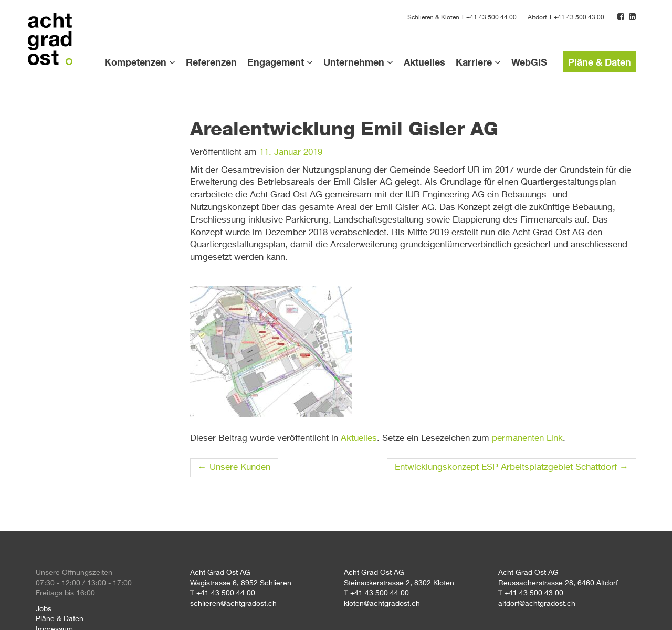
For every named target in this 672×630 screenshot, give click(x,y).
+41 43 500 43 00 (579, 18)
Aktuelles (424, 62)
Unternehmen (354, 62)
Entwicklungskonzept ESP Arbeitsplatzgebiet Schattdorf (512, 468)
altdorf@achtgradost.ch (537, 604)
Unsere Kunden (234, 468)
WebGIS (529, 62)
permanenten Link (527, 439)
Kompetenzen (135, 62)
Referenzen (211, 62)
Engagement (276, 62)
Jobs (44, 609)
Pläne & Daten (600, 62)
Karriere (474, 62)
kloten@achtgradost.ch (382, 604)
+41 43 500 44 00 (491, 18)
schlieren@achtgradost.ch (233, 604)
